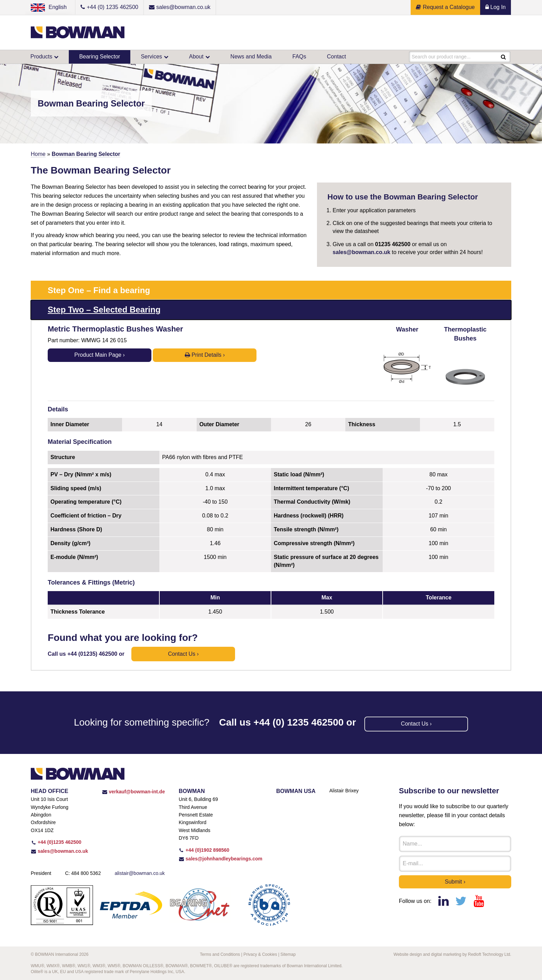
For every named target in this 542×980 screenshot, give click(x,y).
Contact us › (183, 654)
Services (151, 57)
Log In (496, 7)
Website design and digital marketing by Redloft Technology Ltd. (452, 954)
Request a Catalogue (445, 7)
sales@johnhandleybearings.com (221, 859)
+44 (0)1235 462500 (56, 842)
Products (41, 57)
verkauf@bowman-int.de (133, 792)
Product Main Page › (100, 355)
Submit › (455, 882)
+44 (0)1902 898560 (204, 850)
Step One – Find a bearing (99, 290)
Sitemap (288, 954)
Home (38, 154)
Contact (337, 57)
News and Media (251, 57)
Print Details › (205, 355)
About (196, 57)
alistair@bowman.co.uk (140, 873)
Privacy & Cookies (260, 954)
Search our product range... (441, 57)
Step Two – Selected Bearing (104, 310)
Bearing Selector (100, 57)
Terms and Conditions (220, 954)
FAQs (299, 57)
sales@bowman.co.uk (361, 252)
